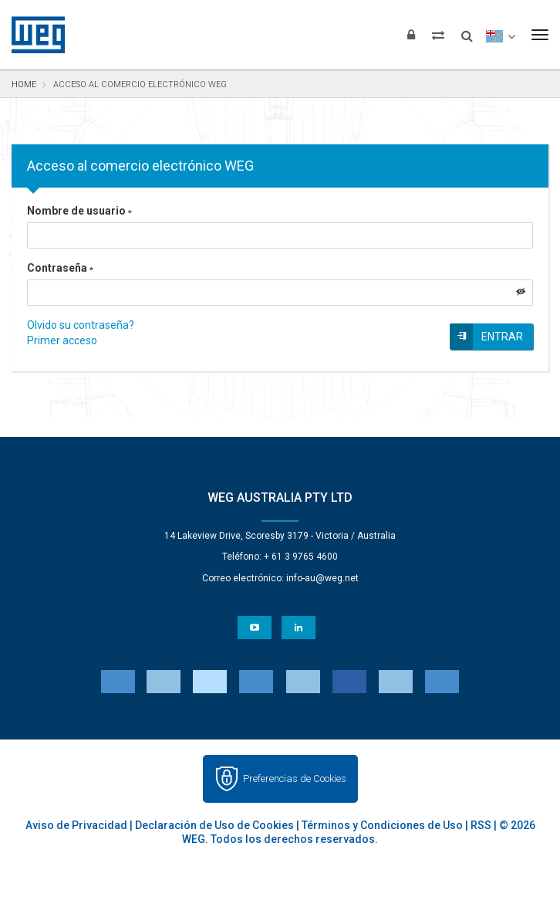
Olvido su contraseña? (81, 325)
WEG (33, 35)
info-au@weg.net (322, 578)
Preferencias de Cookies (295, 778)
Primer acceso (62, 340)
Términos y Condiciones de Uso (382, 825)
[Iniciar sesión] (411, 35)
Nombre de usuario (79, 211)
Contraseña (60, 268)
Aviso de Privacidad (76, 825)
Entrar (502, 337)
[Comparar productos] (438, 35)
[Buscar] (467, 31)
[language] (500, 35)
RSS (481, 825)
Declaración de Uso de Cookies (214, 825)
